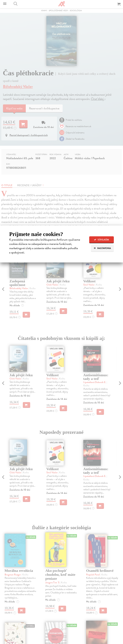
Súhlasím (101, 240)
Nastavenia (102, 248)
